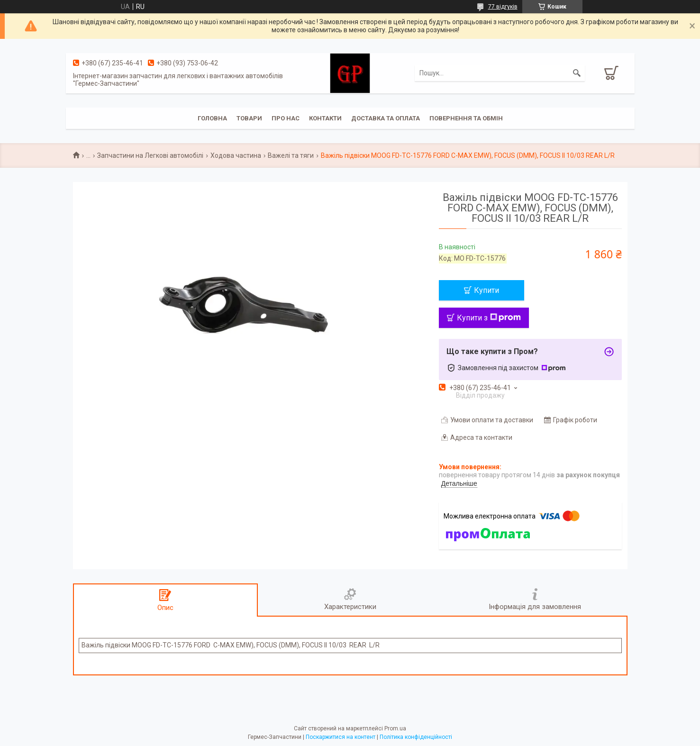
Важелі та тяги (291, 155)
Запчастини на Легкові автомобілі (150, 155)
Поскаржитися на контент (341, 737)
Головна (212, 118)
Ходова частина (236, 155)
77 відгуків (503, 7)
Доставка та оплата (386, 118)
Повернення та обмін (466, 118)
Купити (486, 290)
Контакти (325, 118)
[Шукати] (577, 73)
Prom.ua (395, 728)
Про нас (286, 118)
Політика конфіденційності (416, 737)
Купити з (489, 318)
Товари (249, 118)
